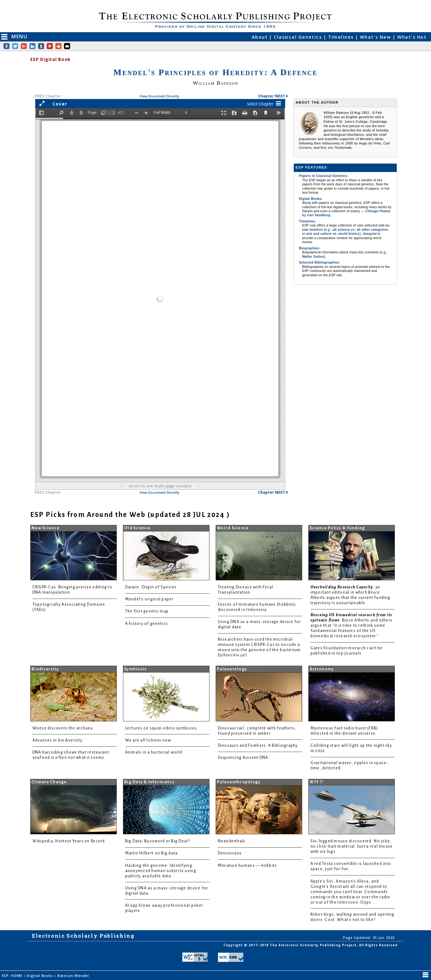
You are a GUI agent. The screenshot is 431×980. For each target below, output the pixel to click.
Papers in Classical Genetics (323, 176)
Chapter (273, 96)
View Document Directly (159, 96)
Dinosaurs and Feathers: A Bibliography (258, 746)
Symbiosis (135, 669)
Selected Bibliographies (319, 262)
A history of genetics (147, 624)
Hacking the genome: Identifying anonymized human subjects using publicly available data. (161, 871)
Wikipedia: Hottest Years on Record (69, 841)
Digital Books (311, 199)
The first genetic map (147, 611)
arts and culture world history (333, 234)
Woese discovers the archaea (63, 728)
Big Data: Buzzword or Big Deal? (158, 841)
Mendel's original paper (149, 599)
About (261, 37)
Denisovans (230, 853)
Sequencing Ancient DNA (243, 758)
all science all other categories (360, 230)
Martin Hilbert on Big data (152, 853)
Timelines (342, 37)
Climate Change (49, 782)
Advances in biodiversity (57, 740)
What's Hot (412, 37)
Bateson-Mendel (74, 976)
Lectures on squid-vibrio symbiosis (161, 728)
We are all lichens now (148, 740)
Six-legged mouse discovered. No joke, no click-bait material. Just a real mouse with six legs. (352, 846)
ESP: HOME (13, 976)
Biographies (309, 248)
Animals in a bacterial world (154, 752)
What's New (376, 37)
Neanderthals (232, 841)
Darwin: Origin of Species (151, 587)
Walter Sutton (313, 257)
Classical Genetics (298, 37)
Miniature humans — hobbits (247, 866)
